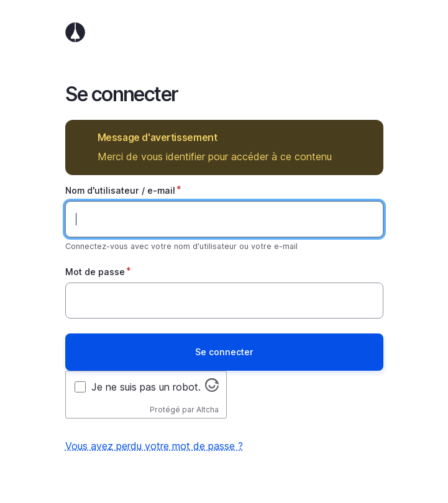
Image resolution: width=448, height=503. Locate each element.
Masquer (365, 138)
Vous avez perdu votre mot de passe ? (154, 446)
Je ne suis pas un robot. (146, 387)
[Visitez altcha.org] (212, 388)
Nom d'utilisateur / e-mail (120, 190)
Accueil (224, 32)
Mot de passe (95, 272)
